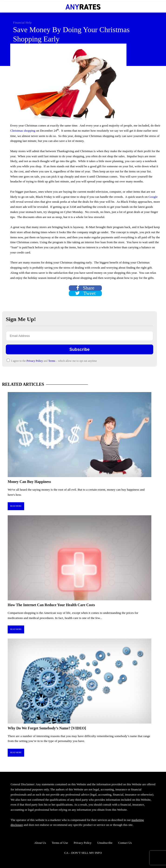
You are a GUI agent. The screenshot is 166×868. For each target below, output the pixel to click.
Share (85, 288)
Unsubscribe (105, 843)
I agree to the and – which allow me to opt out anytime (52, 361)
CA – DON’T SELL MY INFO (83, 853)
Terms (52, 361)
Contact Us (125, 843)
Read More (16, 506)
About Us (40, 843)
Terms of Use (60, 843)
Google (153, 197)
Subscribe (79, 349)
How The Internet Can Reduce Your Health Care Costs (51, 605)
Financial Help (22, 22)
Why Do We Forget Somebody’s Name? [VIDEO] (47, 728)
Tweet (85, 293)
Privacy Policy (35, 361)
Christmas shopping (23, 131)
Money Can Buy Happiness (29, 482)
